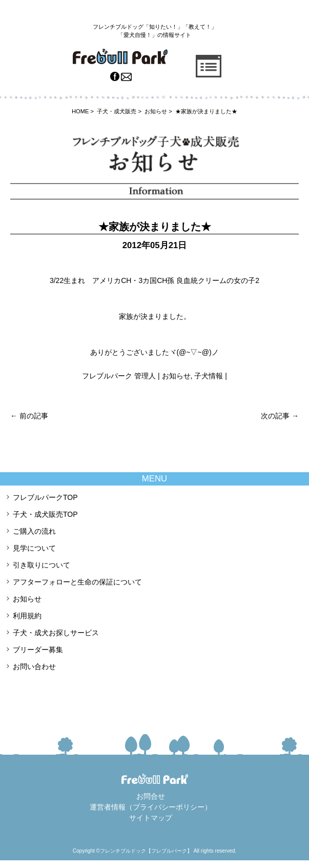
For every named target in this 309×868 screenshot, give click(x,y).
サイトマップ (151, 818)
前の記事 (29, 416)
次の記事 (280, 416)
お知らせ (176, 376)
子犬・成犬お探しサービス (56, 633)
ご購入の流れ (34, 531)
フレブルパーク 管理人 (119, 376)
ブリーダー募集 (38, 650)
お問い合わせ (34, 667)
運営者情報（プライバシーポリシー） (151, 807)
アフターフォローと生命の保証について (77, 582)
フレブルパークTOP (45, 497)
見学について (34, 548)
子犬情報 (209, 376)
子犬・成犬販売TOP (45, 514)
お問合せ (151, 796)
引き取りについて (42, 565)
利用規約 (27, 616)
